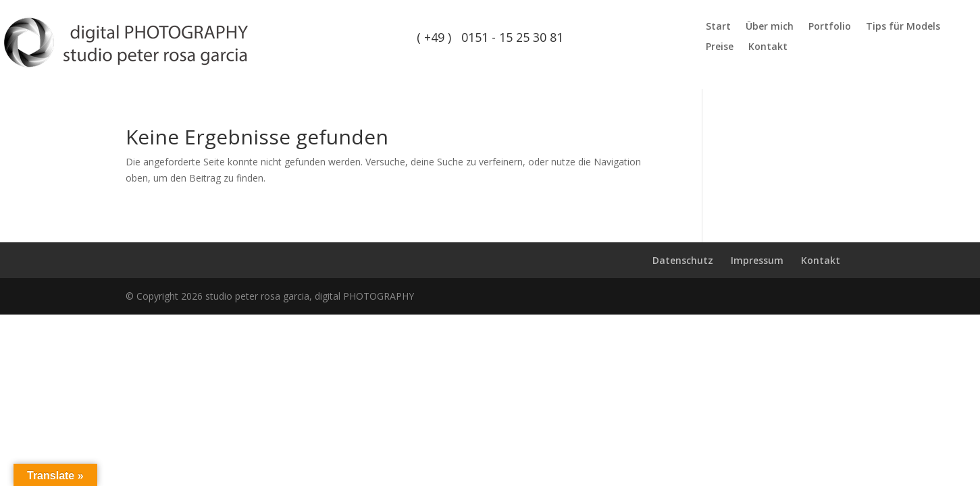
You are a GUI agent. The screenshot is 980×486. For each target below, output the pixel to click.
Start (718, 27)
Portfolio (830, 27)
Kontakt (768, 47)
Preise (720, 47)
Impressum (757, 260)
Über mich (770, 27)
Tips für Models (903, 27)
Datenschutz (683, 260)
